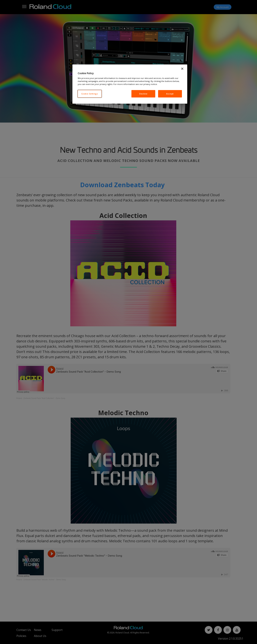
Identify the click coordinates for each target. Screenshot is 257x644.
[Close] (182, 69)
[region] (130, 84)
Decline (143, 94)
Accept (170, 94)
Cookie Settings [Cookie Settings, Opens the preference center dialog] (90, 94)
